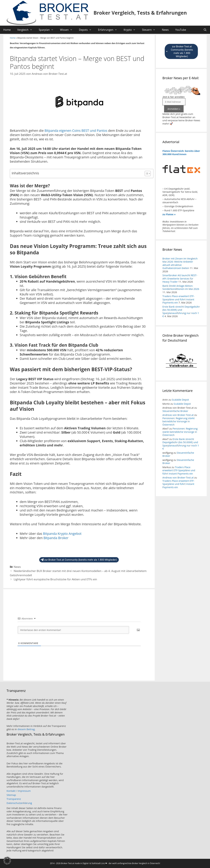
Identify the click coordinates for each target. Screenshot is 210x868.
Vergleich (26, 30)
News (165, 30)
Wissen (68, 30)
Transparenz (14, 799)
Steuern (150, 30)
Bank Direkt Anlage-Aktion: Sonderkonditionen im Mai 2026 (181, 287)
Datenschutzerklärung (19, 803)
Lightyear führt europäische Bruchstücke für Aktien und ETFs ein (55, 579)
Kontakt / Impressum (19, 791)
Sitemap (11, 795)
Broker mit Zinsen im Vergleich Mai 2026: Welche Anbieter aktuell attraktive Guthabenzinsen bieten (180, 263)
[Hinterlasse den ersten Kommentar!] (73, 630)
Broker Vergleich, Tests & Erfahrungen (140, 13)
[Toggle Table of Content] (146, 174)
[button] (7, 861)
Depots (87, 30)
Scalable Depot (180, 400)
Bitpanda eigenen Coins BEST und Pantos (76, 131)
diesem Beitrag (26, 729)
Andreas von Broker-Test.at (178, 415)
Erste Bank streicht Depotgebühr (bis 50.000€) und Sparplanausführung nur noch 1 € (181, 311)
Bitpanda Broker (56, 538)
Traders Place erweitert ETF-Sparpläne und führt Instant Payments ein (178, 299)
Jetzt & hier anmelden (173, 97)
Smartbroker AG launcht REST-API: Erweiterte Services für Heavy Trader (180, 278)
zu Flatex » (169, 214)
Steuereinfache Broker (175, 411)
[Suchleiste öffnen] (205, 30)
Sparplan (48, 30)
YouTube (181, 30)
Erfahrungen (109, 30)
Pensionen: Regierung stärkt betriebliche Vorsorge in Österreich (178, 421)
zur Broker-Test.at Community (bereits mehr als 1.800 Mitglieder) (79, 560)
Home (7, 30)
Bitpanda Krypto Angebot (62, 534)
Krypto (131, 30)
